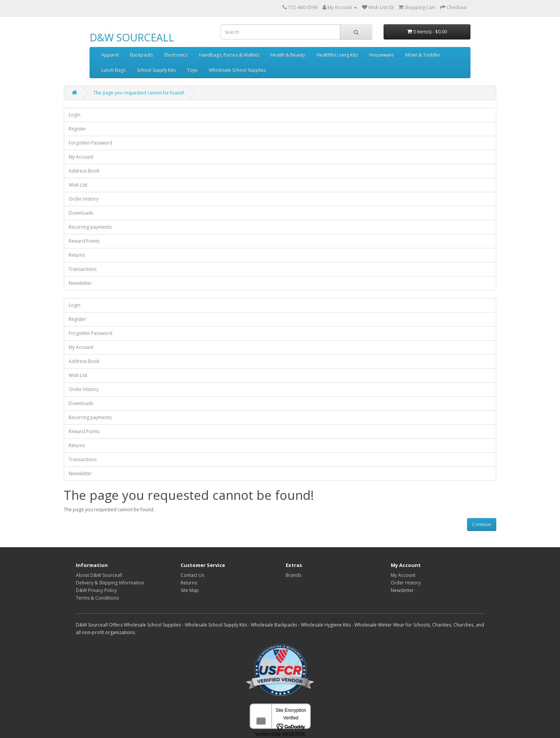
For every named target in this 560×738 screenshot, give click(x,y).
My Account (81, 157)
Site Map (190, 590)
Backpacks (142, 55)
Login (75, 115)
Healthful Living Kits (337, 55)
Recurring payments (90, 227)
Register (77, 129)
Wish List (78, 185)
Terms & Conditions (97, 598)
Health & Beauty (288, 55)
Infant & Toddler (423, 55)
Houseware (381, 55)
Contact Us (192, 575)
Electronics (176, 55)
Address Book (84, 171)
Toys (192, 70)
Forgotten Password (90, 143)
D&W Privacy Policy (96, 590)
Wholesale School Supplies (237, 70)
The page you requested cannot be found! (139, 93)
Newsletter (80, 283)
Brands (293, 575)
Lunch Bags (113, 70)
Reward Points (84, 241)
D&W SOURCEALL (132, 37)
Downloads (81, 213)
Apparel (110, 55)
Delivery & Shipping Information (110, 583)
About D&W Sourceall (99, 575)
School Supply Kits (156, 70)
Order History (84, 199)
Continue (482, 524)
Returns (77, 255)
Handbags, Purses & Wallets (229, 55)
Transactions (83, 269)
